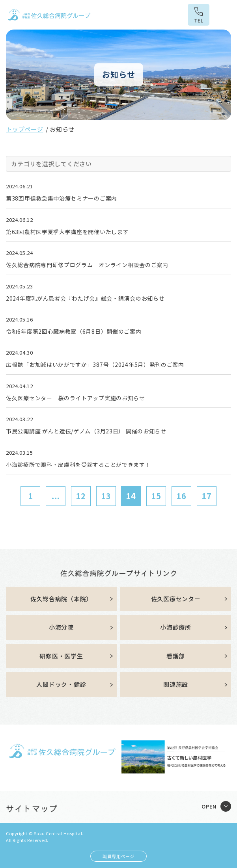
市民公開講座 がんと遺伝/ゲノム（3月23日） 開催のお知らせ (86, 431)
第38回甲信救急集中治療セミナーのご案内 (62, 198)
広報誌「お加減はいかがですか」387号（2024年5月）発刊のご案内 (95, 364)
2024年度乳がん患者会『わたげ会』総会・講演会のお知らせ (85, 298)
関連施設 (176, 684)
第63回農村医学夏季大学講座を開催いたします (67, 232)
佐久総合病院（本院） (62, 599)
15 (156, 496)
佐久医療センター (176, 599)
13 (106, 496)
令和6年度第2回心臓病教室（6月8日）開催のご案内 (74, 331)
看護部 (176, 656)
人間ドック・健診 (61, 684)
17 (207, 496)
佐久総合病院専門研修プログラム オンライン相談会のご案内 (87, 265)
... (56, 496)
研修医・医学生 (61, 656)
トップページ (25, 129)
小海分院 (61, 627)
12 (81, 496)
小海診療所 (176, 627)
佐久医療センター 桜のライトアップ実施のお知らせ (76, 398)
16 (181, 496)
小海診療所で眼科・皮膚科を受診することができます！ (78, 465)
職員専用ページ (118, 856)
